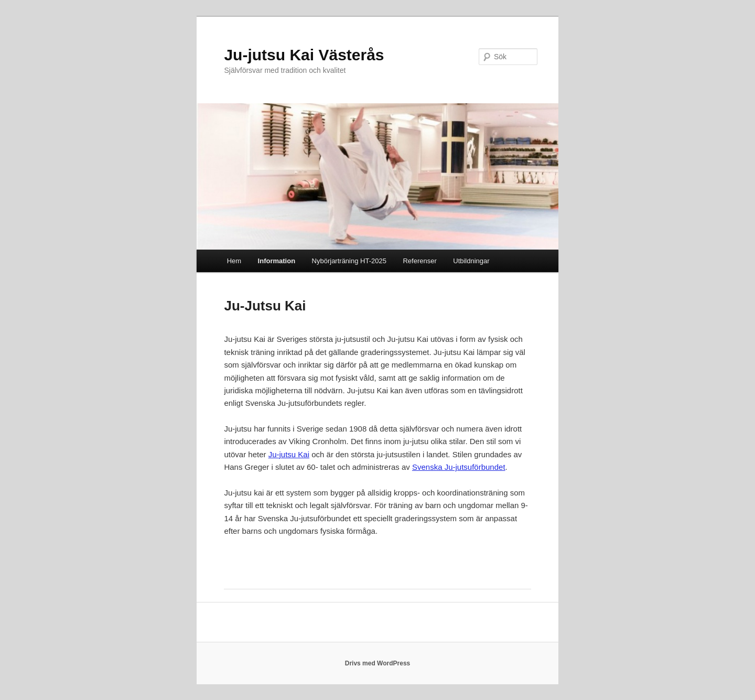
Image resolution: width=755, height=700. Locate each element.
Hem (234, 261)
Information (277, 261)
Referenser (419, 261)
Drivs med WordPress (378, 663)
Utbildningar (471, 261)
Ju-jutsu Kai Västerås (304, 55)
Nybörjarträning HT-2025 (349, 261)
